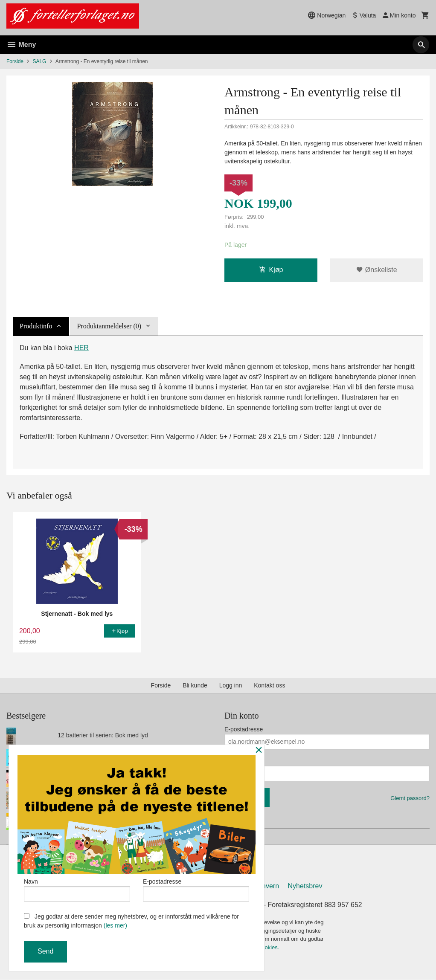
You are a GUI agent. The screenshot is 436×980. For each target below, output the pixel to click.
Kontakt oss (269, 685)
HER (81, 348)
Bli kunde (195, 685)
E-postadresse (244, 729)
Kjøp (271, 270)
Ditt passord (240, 761)
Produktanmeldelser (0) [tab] (109, 326)
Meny (21, 45)
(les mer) (115, 925)
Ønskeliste (376, 270)
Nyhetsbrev (305, 886)
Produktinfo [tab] (36, 326)
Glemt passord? (410, 798)
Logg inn (231, 685)
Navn (77, 890)
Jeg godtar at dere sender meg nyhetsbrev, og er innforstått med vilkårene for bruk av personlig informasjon (131, 921)
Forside (15, 61)
